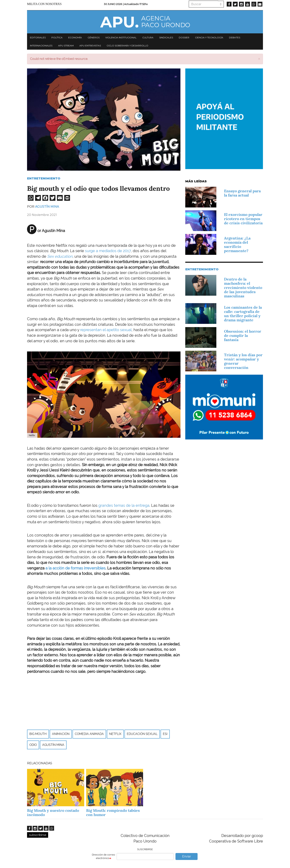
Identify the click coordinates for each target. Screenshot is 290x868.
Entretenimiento (44, 178)
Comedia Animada (89, 734)
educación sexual (142, 734)
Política (57, 37)
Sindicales (166, 37)
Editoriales (38, 37)
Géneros (94, 37)
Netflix (115, 734)
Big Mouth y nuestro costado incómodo (53, 813)
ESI (165, 734)
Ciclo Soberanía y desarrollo (127, 46)
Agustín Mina (47, 207)
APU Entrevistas (90, 46)
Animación (61, 734)
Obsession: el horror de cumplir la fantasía (243, 336)
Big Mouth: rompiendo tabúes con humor (113, 813)
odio (33, 745)
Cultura (148, 37)
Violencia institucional (121, 37)
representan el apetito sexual (106, 330)
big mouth (38, 734)
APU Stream (66, 46)
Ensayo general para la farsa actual (242, 193)
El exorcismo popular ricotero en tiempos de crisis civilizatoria (243, 219)
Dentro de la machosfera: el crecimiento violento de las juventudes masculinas (243, 288)
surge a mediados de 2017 (108, 251)
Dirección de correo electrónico (103, 856)
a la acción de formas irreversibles (75, 568)
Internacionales (41, 46)
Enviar (187, 856)
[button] (259, 59)
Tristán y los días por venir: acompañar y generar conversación (243, 361)
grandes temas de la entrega (124, 505)
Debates (235, 37)
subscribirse (38, 835)
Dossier (184, 37)
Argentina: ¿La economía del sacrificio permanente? (237, 244)
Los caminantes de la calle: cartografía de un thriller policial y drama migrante (243, 314)
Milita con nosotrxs (44, 4)
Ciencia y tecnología (209, 37)
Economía (75, 37)
